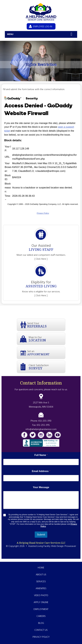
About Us (41, 575)
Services (41, 582)
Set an (46, 353)
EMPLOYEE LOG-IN (43, 27)
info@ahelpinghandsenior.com (41, 429)
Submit (41, 535)
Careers (41, 616)
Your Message (41, 487)
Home (41, 568)
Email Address (41, 471)
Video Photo (41, 596)
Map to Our (47, 339)
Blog (41, 623)
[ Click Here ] (41, 259)
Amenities (41, 589)
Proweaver (70, 546)
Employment (41, 609)
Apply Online (41, 602)
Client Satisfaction (47, 367)
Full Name (41, 455)
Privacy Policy (41, 637)
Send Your (46, 325)
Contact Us (41, 630)
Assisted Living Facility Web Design (46, 546)
